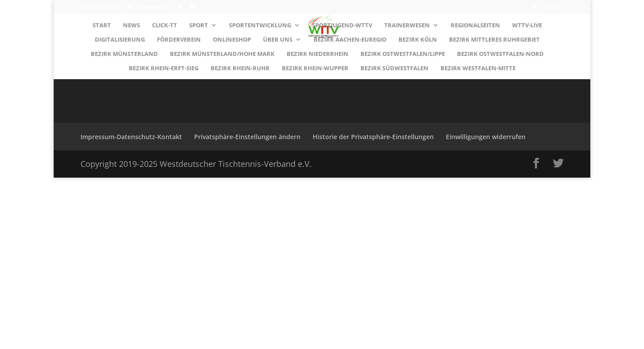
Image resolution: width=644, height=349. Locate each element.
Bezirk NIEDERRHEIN (318, 54)
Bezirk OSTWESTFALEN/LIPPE (403, 54)
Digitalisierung (120, 40)
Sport (199, 26)
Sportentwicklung (260, 26)
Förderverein (179, 40)
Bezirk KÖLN (418, 40)
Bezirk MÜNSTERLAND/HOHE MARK (222, 54)
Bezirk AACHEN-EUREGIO (350, 40)
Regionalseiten (475, 26)
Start (102, 26)
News (131, 26)
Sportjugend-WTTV (342, 26)
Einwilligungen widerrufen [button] (486, 137)
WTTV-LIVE (527, 26)
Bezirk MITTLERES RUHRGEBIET (494, 40)
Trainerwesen (407, 26)
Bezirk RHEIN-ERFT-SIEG (164, 68)
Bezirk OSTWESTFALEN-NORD (500, 54)
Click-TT (165, 26)
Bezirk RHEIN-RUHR (240, 68)
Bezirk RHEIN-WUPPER (315, 68)
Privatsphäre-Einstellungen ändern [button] (247, 137)
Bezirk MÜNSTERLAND (124, 54)
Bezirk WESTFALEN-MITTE (478, 68)
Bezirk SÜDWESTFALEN (394, 68)
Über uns (278, 40)
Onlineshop (232, 40)
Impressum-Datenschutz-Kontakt (131, 137)
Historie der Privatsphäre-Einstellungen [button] (373, 137)
